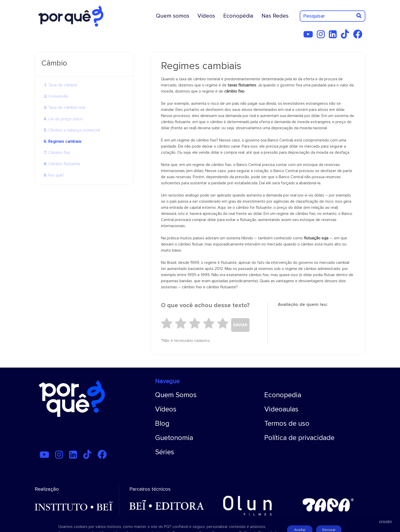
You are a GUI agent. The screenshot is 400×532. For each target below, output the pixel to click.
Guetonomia (174, 438)
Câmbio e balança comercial (74, 130)
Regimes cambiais (65, 141)
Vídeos (206, 16)
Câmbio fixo (59, 153)
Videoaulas (281, 409)
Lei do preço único (65, 119)
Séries (165, 452)
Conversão (58, 96)
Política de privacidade (299, 438)
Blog (162, 423)
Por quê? (56, 175)
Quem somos (173, 16)
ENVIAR (240, 325)
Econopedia (283, 395)
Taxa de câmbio (63, 85)
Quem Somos (176, 395)
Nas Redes (275, 16)
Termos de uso (287, 423)
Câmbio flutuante (64, 164)
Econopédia (238, 16)
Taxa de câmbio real (67, 108)
